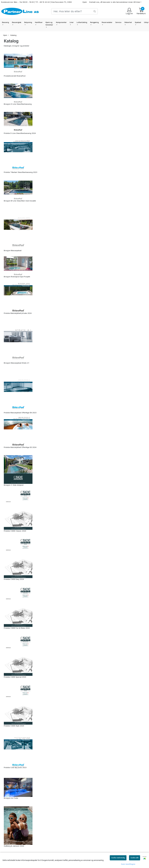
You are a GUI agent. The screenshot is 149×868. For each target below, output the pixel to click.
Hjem (85, 2)
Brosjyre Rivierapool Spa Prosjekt (17, 277)
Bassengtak (17, 22)
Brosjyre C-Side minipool (14, 485)
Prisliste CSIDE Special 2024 (15, 677)
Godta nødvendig (118, 858)
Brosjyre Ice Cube (11, 798)
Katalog (12, 35)
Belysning (28, 22)
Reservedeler (107, 22)
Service (118, 22)
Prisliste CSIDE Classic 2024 (15, 531)
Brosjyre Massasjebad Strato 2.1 (16, 363)
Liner (72, 22)
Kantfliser (39, 22)
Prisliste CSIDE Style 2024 (14, 726)
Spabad (138, 22)
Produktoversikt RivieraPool (15, 76)
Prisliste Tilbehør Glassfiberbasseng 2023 (21, 172)
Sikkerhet (128, 22)
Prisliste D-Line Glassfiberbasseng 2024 (20, 133)
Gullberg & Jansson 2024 (14, 846)
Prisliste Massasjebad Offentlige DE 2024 (20, 447)
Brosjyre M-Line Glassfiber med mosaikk (20, 201)
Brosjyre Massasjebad (13, 250)
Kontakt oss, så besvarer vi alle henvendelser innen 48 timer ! (115, 2)
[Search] (74, 11)
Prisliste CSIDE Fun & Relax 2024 (17, 628)
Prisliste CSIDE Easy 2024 (14, 579)
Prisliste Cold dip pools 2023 (15, 767)
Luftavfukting (82, 22)
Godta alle (135, 858)
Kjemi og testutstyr (49, 24)
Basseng (5, 22)
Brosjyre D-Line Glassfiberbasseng (18, 104)
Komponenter (61, 22)
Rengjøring (94, 22)
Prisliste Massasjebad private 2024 (18, 313)
